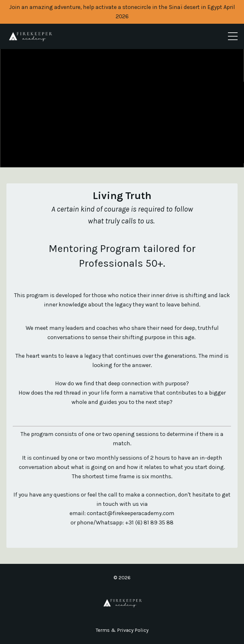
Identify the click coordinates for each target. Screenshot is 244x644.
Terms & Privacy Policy (122, 630)
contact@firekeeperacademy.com (131, 513)
